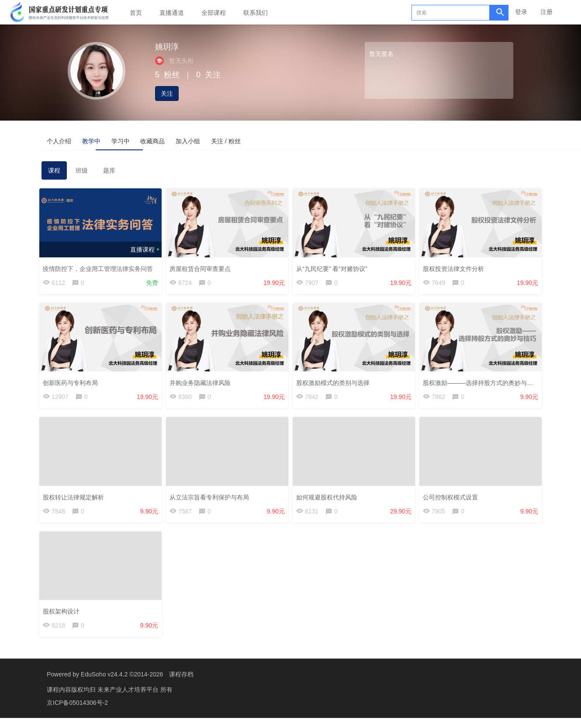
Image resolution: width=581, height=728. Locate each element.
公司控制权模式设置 (453, 501)
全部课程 (214, 13)
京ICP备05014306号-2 (77, 713)
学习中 (166, 140)
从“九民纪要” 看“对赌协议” (334, 269)
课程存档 (181, 684)
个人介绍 (69, 140)
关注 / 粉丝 (328, 140)
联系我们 (256, 13)
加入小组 (271, 140)
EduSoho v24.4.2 (104, 684)
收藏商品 (217, 140)
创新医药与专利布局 (73, 385)
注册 (546, 12)
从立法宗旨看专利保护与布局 (211, 501)
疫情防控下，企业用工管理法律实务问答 (100, 269)
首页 (136, 13)
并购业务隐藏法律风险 (202, 385)
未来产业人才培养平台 (129, 700)
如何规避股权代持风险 (329, 501)
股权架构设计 (63, 617)
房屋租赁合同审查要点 (202, 269)
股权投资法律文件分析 (456, 269)
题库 (109, 173)
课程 (54, 173)
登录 (521, 12)
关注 (167, 94)
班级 (82, 173)
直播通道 (172, 13)
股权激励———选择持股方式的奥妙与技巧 (483, 385)
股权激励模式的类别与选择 (335, 385)
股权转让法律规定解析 (76, 501)
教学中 (119, 140)
